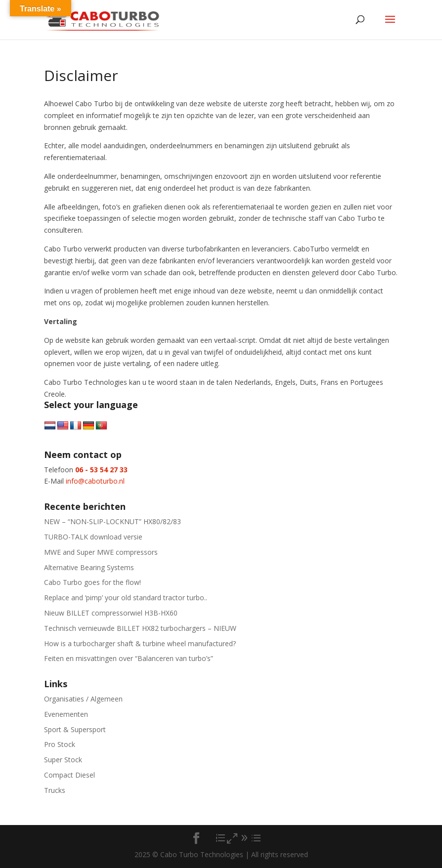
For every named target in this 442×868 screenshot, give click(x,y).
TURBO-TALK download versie (93, 537)
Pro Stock (60, 744)
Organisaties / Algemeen (83, 699)
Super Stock (63, 760)
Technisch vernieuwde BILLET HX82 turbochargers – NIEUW (140, 628)
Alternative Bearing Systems (89, 567)
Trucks (55, 790)
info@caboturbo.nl (95, 481)
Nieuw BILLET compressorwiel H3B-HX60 (111, 613)
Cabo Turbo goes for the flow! (92, 582)
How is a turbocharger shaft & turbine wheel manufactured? (140, 643)
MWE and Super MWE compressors (101, 552)
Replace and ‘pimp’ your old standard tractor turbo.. (126, 598)
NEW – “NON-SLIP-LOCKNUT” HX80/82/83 (112, 521)
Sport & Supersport (75, 729)
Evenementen (66, 714)
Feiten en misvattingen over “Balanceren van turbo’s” (129, 658)
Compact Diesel (69, 775)
